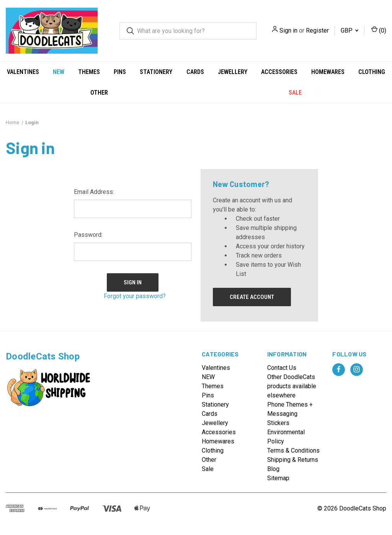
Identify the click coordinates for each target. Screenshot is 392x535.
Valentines (23, 72)
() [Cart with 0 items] (379, 30)
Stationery (156, 72)
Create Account (252, 297)
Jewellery (233, 72)
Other (99, 93)
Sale (295, 93)
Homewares (328, 72)
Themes (89, 72)
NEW (59, 72)
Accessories (279, 72)
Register (317, 30)
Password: (88, 235)
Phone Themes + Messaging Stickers (290, 414)
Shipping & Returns (293, 460)
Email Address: (94, 192)
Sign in (288, 30)
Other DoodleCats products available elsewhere (292, 386)
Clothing (372, 72)
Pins (120, 72)
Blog (273, 469)
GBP (350, 30)
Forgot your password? (135, 296)
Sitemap (278, 478)
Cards (195, 72)
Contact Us (282, 368)
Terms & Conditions (293, 450)
